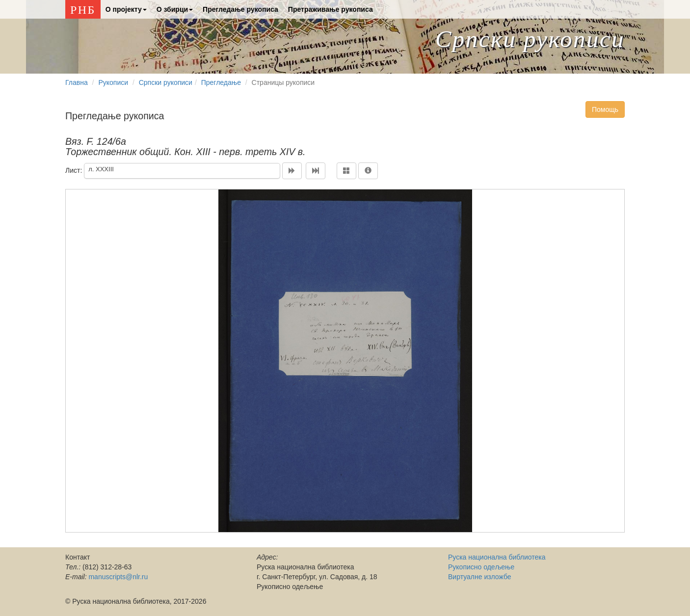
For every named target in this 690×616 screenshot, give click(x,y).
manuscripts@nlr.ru (118, 577)
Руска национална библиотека (497, 557)
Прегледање (221, 82)
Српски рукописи (530, 39)
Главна (77, 82)
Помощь (605, 109)
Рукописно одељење (481, 567)
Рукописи (113, 82)
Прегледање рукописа (240, 9)
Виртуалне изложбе (480, 577)
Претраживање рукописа (331, 9)
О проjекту (126, 9)
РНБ (83, 10)
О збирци (175, 9)
